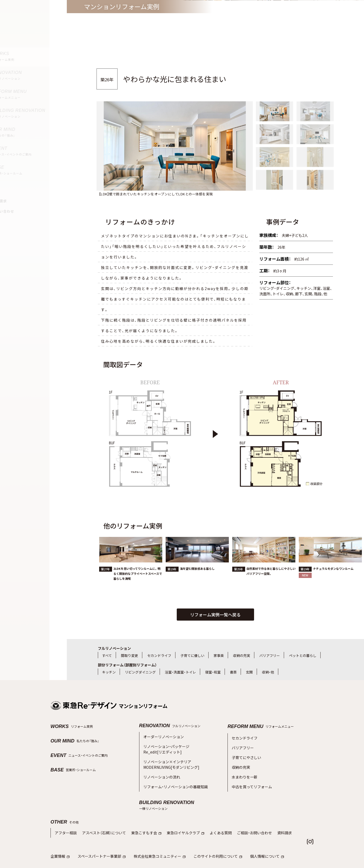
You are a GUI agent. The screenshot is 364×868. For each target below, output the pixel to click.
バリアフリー (270, 655)
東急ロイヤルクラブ (178, 816)
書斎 (233, 672)
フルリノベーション (114, 648)
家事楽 (219, 655)
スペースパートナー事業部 (99, 838)
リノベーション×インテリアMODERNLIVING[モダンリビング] (168, 759)
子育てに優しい (192, 655)
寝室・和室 (213, 672)
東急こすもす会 (140, 816)
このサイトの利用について (209, 838)
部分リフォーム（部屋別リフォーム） (127, 665)
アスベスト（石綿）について (101, 816)
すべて (107, 655)
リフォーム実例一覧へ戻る (215, 615)
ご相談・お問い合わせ (242, 816)
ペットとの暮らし (303, 655)
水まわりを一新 (244, 769)
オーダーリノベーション (162, 736)
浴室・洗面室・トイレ (180, 672)
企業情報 (60, 838)
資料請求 (271, 816)
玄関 (249, 672)
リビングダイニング (140, 672)
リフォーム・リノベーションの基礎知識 (173, 777)
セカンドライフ (159, 655)
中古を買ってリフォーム (250, 777)
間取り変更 (130, 655)
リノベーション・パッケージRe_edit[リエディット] (165, 746)
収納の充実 (242, 655)
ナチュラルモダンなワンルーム (333, 585)
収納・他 (268, 672)
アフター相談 (65, 816)
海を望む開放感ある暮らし (197, 585)
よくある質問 (211, 816)
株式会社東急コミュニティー (154, 838)
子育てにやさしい (245, 753)
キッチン (109, 672)
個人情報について (255, 838)
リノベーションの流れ (160, 769)
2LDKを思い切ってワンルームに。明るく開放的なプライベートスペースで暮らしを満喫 (138, 590)
